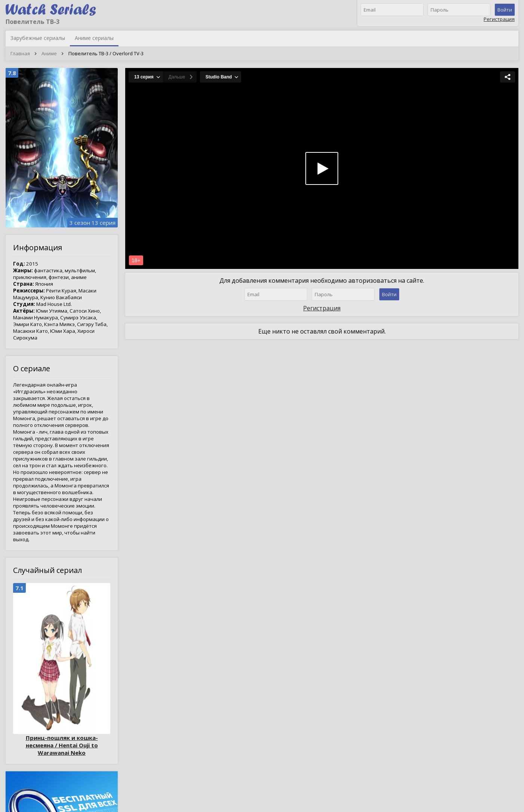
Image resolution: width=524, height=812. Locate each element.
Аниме (49, 53)
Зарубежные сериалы (38, 38)
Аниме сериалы (94, 38)
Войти (505, 10)
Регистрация (499, 19)
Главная (20, 53)
